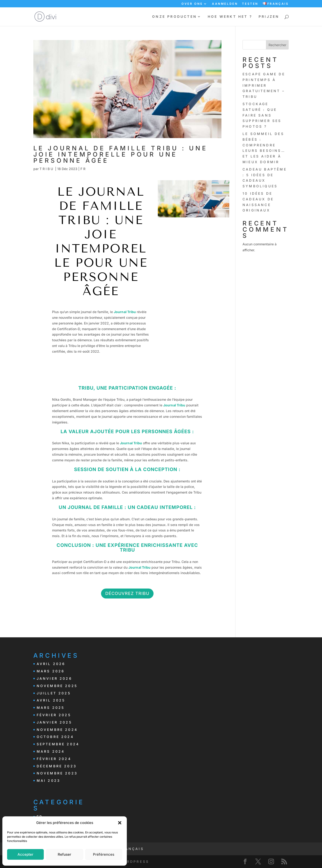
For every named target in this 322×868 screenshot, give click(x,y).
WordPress (134, 861)
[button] (120, 823)
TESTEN (250, 4)
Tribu (47, 169)
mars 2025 (51, 708)
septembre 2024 (58, 744)
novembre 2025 (57, 686)
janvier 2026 (54, 678)
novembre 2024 (57, 730)
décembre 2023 (57, 766)
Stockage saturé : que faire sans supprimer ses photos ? (262, 115)
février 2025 (54, 715)
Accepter (25, 854)
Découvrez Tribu (127, 593)
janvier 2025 (54, 722)
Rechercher (277, 45)
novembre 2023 (57, 773)
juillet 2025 (54, 693)
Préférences (104, 854)
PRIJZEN (269, 17)
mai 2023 (49, 780)
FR (83, 169)
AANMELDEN (225, 4)
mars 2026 (51, 671)
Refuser (64, 854)
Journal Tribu (125, 312)
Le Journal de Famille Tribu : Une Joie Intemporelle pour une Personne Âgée (121, 154)
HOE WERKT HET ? (230, 17)
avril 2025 (51, 700)
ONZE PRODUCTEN (174, 17)
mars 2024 (51, 751)
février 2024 (54, 759)
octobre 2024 (55, 737)
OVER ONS (192, 4)
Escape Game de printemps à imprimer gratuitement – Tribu (264, 85)
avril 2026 (51, 664)
